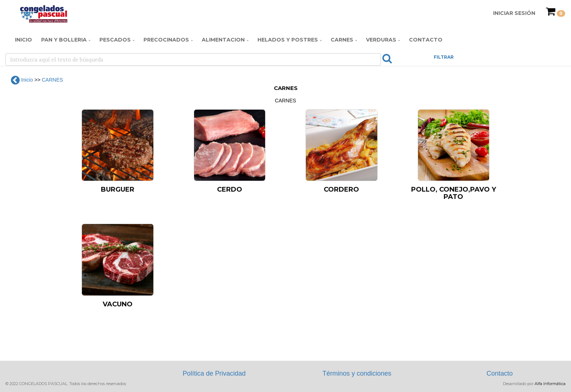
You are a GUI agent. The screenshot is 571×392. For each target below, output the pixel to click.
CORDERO (341, 189)
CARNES (342, 40)
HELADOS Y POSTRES (288, 40)
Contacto (426, 40)
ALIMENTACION (223, 40)
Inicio (23, 40)
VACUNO (118, 304)
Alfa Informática (550, 384)
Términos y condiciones (357, 373)
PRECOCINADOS (166, 40)
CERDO (230, 189)
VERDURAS (381, 40)
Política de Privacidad (214, 373)
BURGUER (118, 189)
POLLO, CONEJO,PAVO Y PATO (454, 193)
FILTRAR (444, 57)
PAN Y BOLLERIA (64, 40)
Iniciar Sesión (514, 13)
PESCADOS (115, 40)
